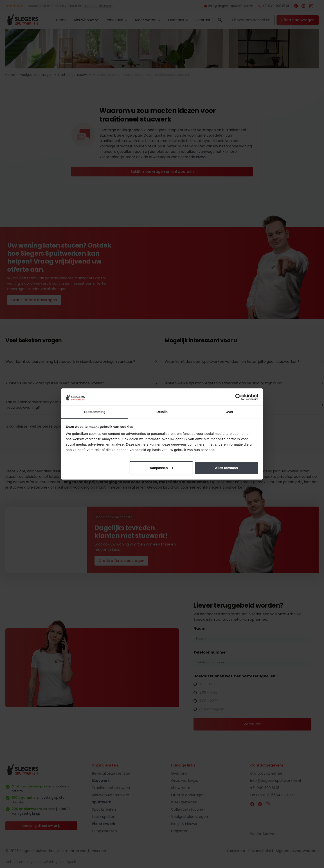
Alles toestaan (227, 468)
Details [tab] (162, 412)
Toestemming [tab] (94, 412)
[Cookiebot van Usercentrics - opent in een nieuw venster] (239, 397)
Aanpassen (162, 468)
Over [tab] (230, 412)
